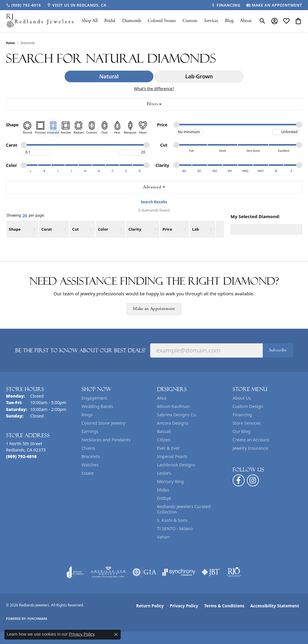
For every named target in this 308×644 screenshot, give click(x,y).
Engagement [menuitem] (94, 398)
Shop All (90, 21)
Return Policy (150, 606)
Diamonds (132, 21)
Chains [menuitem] (88, 448)
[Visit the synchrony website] (179, 572)
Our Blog (242, 431)
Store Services (247, 423)
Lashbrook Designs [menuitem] (176, 465)
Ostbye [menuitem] (164, 498)
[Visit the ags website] (108, 572)
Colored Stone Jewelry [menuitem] (104, 423)
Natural (109, 76)
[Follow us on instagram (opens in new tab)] (253, 480)
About (246, 21)
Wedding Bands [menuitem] (97, 406)
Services (211, 21)
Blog (229, 21)
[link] (23, 5)
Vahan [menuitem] (163, 537)
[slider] (176, 125)
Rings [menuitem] (87, 415)
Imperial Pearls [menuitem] (172, 456)
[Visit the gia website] (144, 572)
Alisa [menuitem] (162, 398)
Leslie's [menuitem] (164, 473)
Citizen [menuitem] (164, 440)
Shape (15, 229)
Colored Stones (162, 21)
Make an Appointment (154, 309)
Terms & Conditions (224, 606)
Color (103, 229)
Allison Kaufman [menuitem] (173, 406)
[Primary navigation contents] (167, 21)
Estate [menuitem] (88, 473)
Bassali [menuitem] (164, 431)
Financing (242, 415)
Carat (47, 229)
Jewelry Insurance (250, 448)
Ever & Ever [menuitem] (168, 448)
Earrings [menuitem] (90, 431)
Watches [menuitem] (90, 465)
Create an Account (251, 440)
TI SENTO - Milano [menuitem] (175, 529)
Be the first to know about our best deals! (80, 350)
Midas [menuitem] (163, 490)
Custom (190, 21)
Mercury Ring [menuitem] (170, 481)
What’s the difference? (154, 89)
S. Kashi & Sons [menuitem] (172, 520)
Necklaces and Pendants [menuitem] (106, 440)
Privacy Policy (184, 606)
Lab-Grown (199, 76)
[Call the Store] (21, 456)
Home (10, 43)
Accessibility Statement (275, 606)
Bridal (110, 21)
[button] (263, 21)
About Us (242, 398)
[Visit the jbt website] (211, 572)
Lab (196, 229)
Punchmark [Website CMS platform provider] (37, 619)
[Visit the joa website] (75, 572)
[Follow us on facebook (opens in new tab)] (239, 480)
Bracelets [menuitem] (91, 456)
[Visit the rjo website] (234, 572)
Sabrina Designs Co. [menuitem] (177, 415)
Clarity (135, 229)
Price (167, 229)
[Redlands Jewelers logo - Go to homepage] (40, 21)
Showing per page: (26, 216)
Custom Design (248, 406)
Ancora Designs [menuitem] (173, 423)
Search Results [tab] (154, 202)
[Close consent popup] (116, 634)
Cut (75, 229)
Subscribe (278, 350)
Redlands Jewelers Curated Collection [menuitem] (184, 509)
